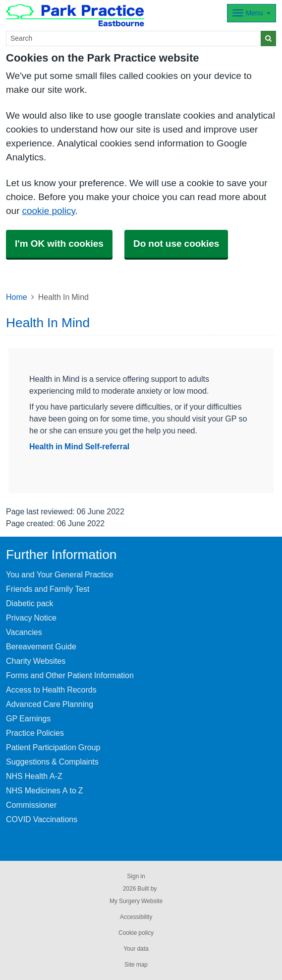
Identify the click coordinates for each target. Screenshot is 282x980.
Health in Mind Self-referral (79, 446)
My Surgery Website (136, 901)
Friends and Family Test (48, 589)
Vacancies (24, 632)
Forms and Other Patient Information (70, 675)
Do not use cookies (176, 244)
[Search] (134, 38)
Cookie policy (136, 933)
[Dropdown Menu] (252, 13)
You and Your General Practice (60, 574)
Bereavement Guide (41, 646)
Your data (136, 949)
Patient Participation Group (53, 747)
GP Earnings (28, 718)
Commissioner (31, 805)
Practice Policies (35, 733)
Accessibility (136, 917)
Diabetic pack (30, 603)
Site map (136, 965)
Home (17, 297)
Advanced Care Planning (50, 704)
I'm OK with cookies (59, 244)
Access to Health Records (51, 690)
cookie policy (48, 211)
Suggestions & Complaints (52, 762)
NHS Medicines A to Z (45, 790)
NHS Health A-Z (34, 776)
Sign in (136, 876)
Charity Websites (36, 661)
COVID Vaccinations (42, 819)
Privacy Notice (31, 618)
